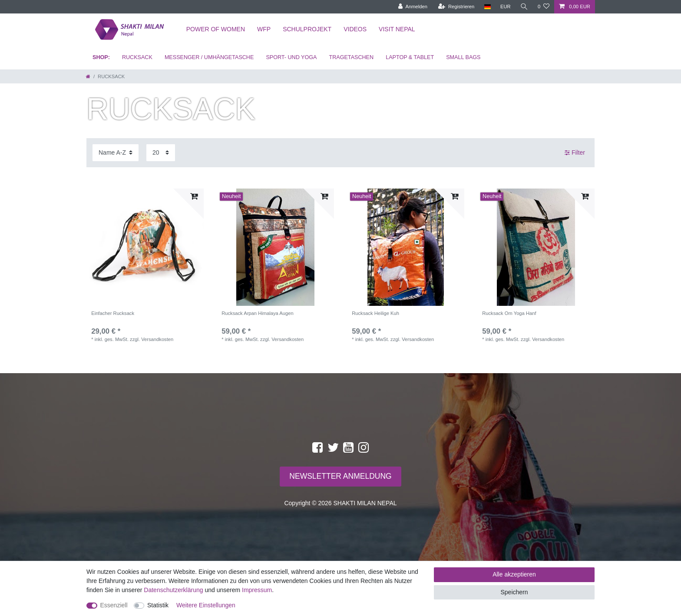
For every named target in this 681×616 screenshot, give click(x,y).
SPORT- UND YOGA (291, 57)
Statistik (158, 605)
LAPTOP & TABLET (410, 57)
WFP (264, 29)
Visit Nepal (397, 29)
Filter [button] (575, 153)
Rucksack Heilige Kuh (375, 313)
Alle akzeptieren (514, 574)
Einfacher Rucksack (113, 313)
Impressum (257, 590)
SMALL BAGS (463, 57)
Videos (355, 29)
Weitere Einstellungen (206, 605)
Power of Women (216, 29)
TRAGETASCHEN (351, 57)
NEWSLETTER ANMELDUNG (340, 476)
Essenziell (114, 605)
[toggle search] (524, 7)
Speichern (514, 592)
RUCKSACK (137, 57)
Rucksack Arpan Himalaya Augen (257, 313)
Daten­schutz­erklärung (173, 590)
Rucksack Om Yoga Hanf (509, 313)
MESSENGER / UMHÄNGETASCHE (209, 57)
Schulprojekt (307, 29)
